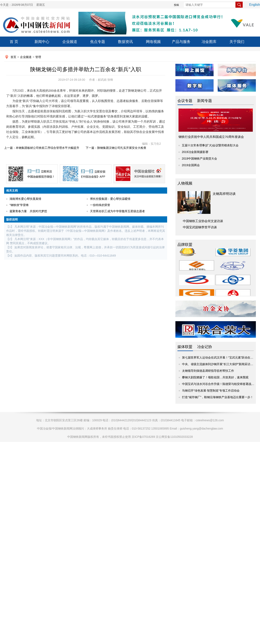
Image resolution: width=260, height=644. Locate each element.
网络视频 (153, 42)
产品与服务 (181, 42)
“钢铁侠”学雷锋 (19, 205)
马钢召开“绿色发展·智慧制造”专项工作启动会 (211, 391)
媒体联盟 (185, 347)
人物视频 (185, 183)
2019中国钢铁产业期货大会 (199, 159)
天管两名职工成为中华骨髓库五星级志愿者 (117, 211)
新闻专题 (204, 101)
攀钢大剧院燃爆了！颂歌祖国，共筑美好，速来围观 (215, 377)
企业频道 (70, 42)
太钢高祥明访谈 (224, 194)
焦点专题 (98, 42)
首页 (13, 57)
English (255, 5)
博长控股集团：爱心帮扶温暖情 (110, 199)
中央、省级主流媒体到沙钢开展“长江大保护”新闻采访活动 (219, 364)
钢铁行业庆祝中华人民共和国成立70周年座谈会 (211, 137)
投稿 (176, 5)
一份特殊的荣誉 (100, 205)
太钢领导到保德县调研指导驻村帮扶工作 (208, 371)
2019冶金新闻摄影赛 (195, 152)
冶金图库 (209, 42)
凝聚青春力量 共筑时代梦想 (28, 211)
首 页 (14, 42)
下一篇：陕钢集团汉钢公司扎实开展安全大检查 (116, 148)
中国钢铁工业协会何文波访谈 (203, 221)
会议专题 (185, 101)
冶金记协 (204, 347)
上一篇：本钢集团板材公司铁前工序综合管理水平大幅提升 (42, 148)
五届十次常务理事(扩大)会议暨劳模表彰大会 (210, 145)
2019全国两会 (191, 165)
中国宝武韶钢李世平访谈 (200, 227)
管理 (38, 57)
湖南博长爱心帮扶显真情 (25, 199)
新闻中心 (42, 42)
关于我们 (237, 42)
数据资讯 (125, 42)
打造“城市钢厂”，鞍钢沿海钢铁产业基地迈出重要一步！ (218, 397)
